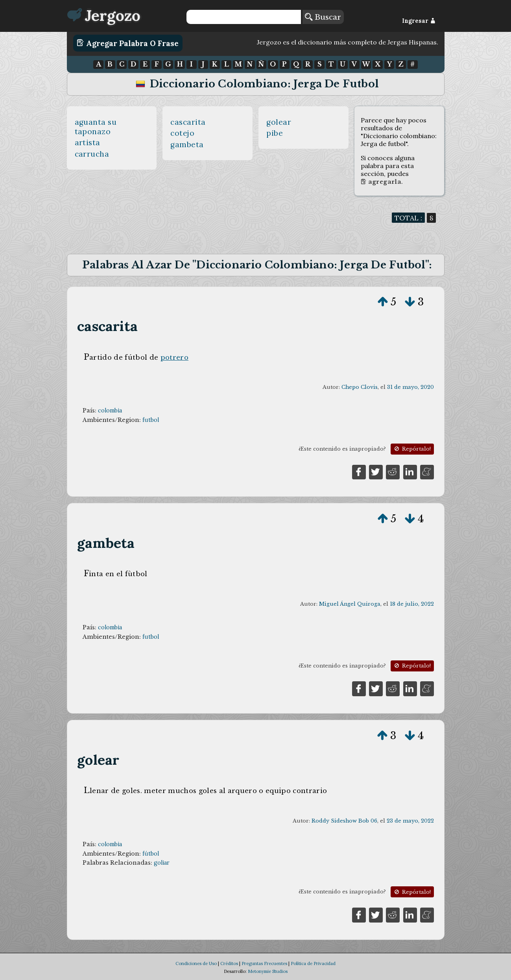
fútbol (151, 854)
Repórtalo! (412, 449)
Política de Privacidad (313, 963)
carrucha (92, 154)
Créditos (229, 963)
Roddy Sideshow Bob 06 (344, 821)
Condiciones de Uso (196, 963)
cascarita (188, 122)
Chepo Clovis (360, 387)
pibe (275, 133)
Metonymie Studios (268, 971)
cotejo (182, 133)
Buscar (323, 17)
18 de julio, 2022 (412, 604)
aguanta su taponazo (96, 127)
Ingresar (419, 21)
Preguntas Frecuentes (264, 963)
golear (279, 122)
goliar (162, 863)
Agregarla (381, 182)
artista (88, 142)
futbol (151, 420)
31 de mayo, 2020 (410, 387)
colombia (110, 410)
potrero (174, 357)
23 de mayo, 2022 (410, 821)
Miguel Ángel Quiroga (350, 604)
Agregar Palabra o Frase (128, 43)
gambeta (187, 144)
